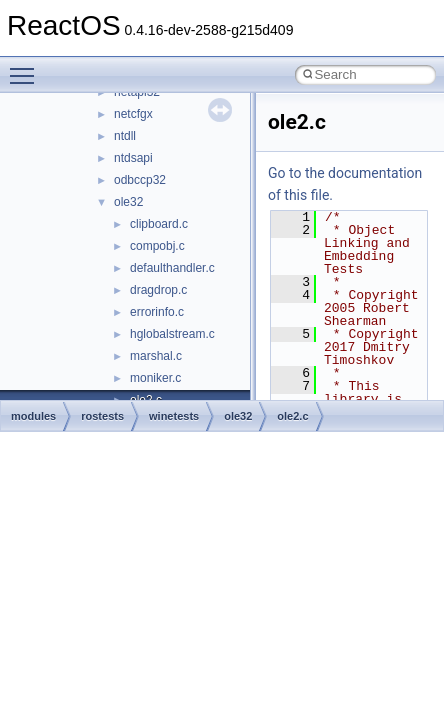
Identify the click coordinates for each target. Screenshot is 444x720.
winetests (174, 416)
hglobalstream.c (172, 334)
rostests (102, 416)
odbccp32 (140, 180)
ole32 (128, 202)
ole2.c (292, 416)
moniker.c (155, 378)
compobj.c (157, 246)
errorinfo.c (157, 312)
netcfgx (133, 114)
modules (33, 416)
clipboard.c (159, 224)
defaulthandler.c (172, 268)
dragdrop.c (158, 290)
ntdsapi (133, 158)
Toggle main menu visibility (27, 67)
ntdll (125, 136)
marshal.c (156, 356)
